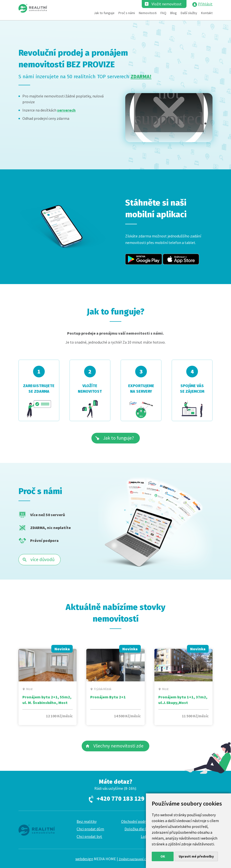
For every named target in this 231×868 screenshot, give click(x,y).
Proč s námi (127, 13)
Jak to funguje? (119, 438)
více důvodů (42, 559)
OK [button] (163, 856)
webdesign (84, 859)
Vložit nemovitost (167, 4)
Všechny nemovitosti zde (118, 746)
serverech (66, 110)
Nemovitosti (148, 13)
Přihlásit (205, 4)
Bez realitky (87, 821)
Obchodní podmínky (138, 821)
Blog (173, 13)
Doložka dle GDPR (139, 829)
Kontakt (207, 13)
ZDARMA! (141, 77)
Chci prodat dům (90, 829)
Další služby (189, 13)
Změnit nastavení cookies (137, 859)
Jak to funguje (104, 13)
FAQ (163, 13)
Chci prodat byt (89, 836)
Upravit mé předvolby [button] (196, 856)
